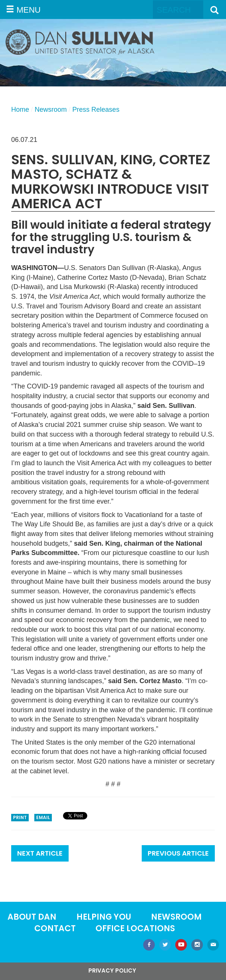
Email (43, 817)
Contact (55, 928)
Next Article (40, 853)
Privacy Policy (112, 971)
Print (20, 817)
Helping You (104, 917)
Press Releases (96, 110)
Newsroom (51, 110)
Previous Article (178, 853)
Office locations (135, 928)
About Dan (32, 917)
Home (20, 110)
